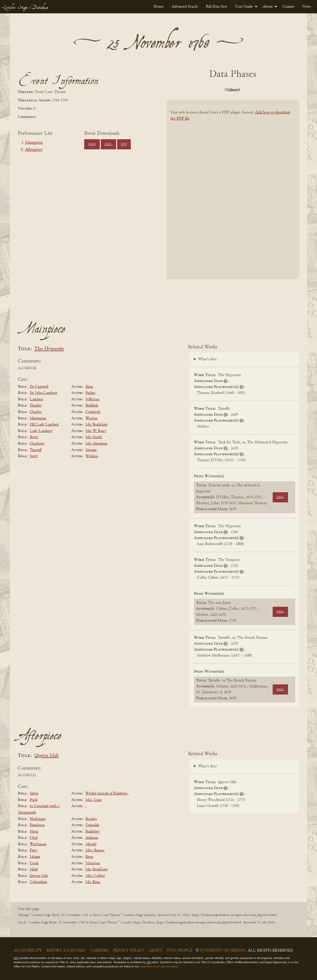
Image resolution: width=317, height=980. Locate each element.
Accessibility (28, 951)
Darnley (36, 406)
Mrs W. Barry (96, 431)
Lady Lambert (41, 431)
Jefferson (92, 399)
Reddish (92, 406)
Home (159, 7)
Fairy (34, 850)
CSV (124, 144)
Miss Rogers (95, 850)
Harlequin (38, 819)
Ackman (92, 838)
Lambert (37, 399)
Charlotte (37, 444)
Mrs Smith (94, 437)
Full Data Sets (216, 7)
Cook (34, 863)
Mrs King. (93, 882)
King (89, 387)
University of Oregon (223, 951)
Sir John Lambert (43, 393)
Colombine (39, 882)
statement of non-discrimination (159, 966)
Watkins (92, 456)
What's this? (208, 359)
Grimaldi (92, 825)
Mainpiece (34, 143)
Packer (90, 393)
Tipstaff (36, 450)
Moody (91, 844)
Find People (180, 951)
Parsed (272, 90)
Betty (34, 437)
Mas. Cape (94, 800)
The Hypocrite (49, 349)
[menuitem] (159, 7)
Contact (289, 7)
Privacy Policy (129, 951)
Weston (91, 418)
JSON (92, 144)
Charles (36, 412)
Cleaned (245, 90)
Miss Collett (95, 876)
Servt (34, 456)
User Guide (244, 7)
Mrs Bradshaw (96, 425)
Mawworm (38, 418)
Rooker (91, 819)
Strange (91, 450)
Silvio (34, 794)
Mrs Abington (96, 444)
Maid (34, 869)
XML (108, 144)
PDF (191, 90)
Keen (89, 857)
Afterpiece (34, 150)
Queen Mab (47, 756)
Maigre (35, 857)
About (268, 7)
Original (218, 90)
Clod (34, 838)
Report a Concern (66, 951)
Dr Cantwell (39, 387)
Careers (100, 951)
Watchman (38, 844)
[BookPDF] (233, 196)
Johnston (93, 863)
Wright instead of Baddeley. (107, 794)
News (307, 7)
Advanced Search (185, 7)
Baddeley (92, 832)
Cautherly (93, 412)
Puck (34, 800)
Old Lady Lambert (44, 425)
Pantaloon (37, 825)
